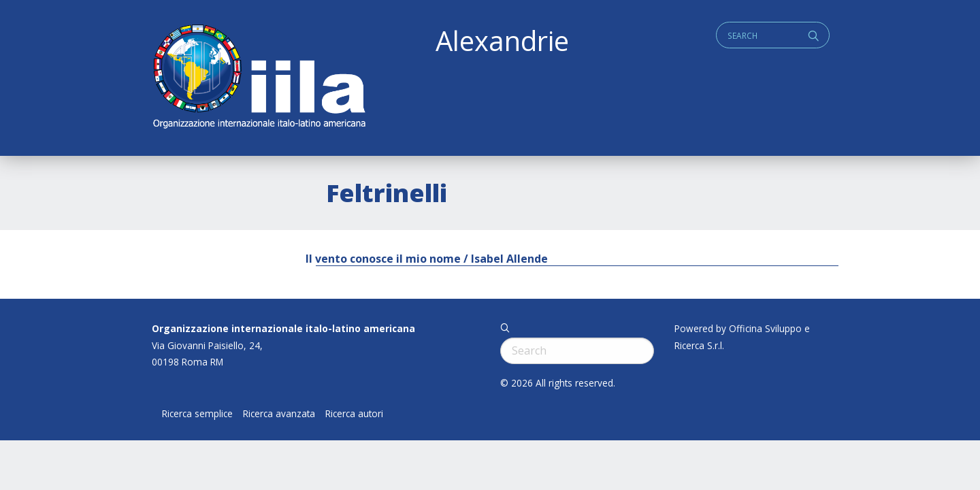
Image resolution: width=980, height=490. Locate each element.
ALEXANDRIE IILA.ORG (259, 78)
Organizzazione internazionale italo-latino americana (283, 328)
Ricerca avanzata (279, 414)
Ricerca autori (354, 414)
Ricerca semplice (197, 414)
